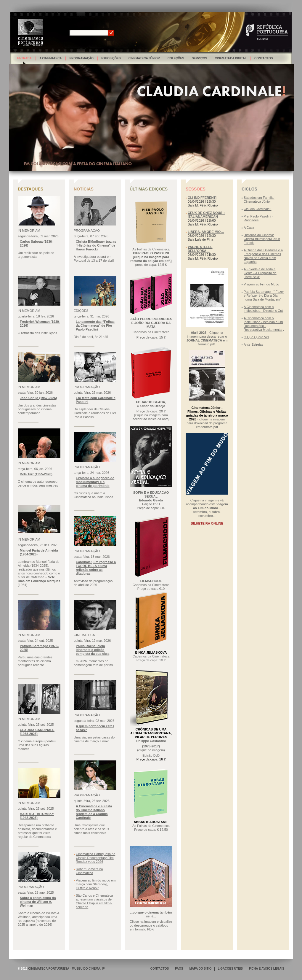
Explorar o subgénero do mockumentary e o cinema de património (95, 482)
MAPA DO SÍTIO (200, 969)
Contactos (264, 58)
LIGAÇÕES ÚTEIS (230, 969)
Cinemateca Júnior (144, 58)
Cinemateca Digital (231, 58)
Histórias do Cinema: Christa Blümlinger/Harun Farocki (262, 239)
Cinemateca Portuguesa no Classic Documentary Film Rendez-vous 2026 (95, 858)
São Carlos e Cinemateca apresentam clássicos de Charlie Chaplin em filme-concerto (94, 901)
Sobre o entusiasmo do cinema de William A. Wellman (38, 902)
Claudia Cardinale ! (258, 209)
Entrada (24, 58)
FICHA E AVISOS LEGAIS (267, 969)
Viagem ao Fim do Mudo (261, 284)
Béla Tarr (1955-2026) (36, 474)
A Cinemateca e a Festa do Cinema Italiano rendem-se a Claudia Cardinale (94, 812)
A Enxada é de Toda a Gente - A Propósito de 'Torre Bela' (260, 273)
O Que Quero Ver (256, 337)
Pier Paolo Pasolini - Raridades (258, 218)
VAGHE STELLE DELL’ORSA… (200, 249)
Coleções (176, 58)
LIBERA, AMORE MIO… (206, 232)
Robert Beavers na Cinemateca (89, 871)
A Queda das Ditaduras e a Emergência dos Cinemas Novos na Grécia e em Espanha (263, 256)
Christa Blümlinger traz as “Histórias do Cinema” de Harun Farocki (96, 245)
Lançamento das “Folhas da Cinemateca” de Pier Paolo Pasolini (95, 325)
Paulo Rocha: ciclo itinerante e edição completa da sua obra (93, 650)
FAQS (179, 969)
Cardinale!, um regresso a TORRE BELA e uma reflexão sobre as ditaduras (96, 568)
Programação (81, 58)
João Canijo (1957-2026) (38, 398)
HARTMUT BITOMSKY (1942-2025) (37, 816)
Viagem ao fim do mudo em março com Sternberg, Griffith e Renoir (96, 884)
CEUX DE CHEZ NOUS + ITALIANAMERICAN (206, 215)
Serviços (200, 58)
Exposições (111, 58)
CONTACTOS (160, 969)
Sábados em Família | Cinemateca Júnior (260, 200)
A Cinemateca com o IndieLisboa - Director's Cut (263, 309)
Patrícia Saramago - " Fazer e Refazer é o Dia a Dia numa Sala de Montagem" (264, 296)
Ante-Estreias (253, 344)
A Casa (249, 228)
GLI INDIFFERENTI (202, 198)
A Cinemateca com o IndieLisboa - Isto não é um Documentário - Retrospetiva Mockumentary (264, 324)
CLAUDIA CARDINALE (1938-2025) (37, 732)
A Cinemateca (51, 58)
